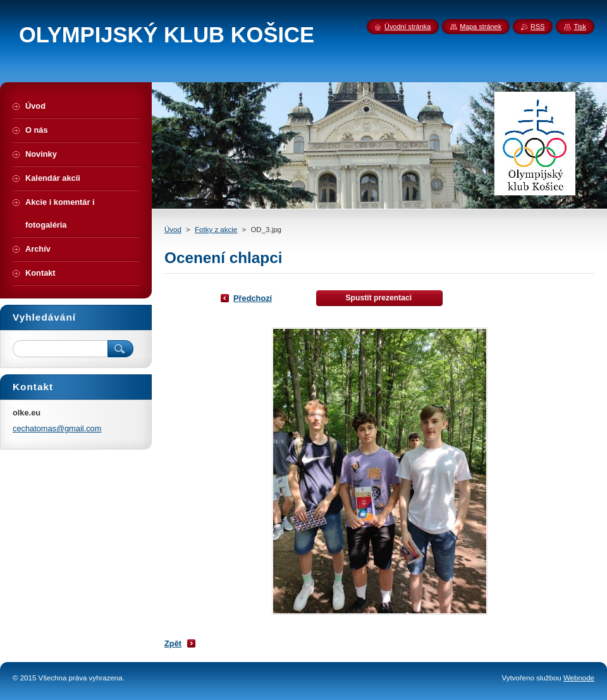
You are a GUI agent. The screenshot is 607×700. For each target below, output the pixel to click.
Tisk (580, 27)
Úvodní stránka (408, 27)
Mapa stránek (481, 27)
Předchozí (253, 298)
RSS (537, 27)
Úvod (173, 230)
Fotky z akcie (216, 230)
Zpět (173, 643)
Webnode (579, 678)
